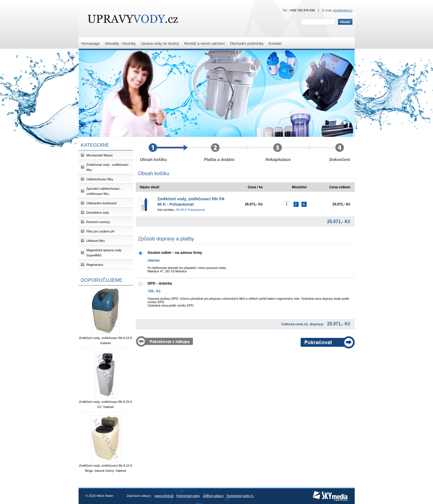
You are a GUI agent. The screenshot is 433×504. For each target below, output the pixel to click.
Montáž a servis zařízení (205, 43)
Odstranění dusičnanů (102, 203)
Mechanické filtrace (100, 155)
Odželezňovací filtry (100, 179)
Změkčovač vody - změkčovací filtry (108, 167)
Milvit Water (133, 19)
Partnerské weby (188, 496)
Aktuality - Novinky (120, 43)
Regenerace (95, 265)
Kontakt (275, 43)
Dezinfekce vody (98, 213)
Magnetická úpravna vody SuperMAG (104, 253)
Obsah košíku (164, 153)
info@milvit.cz (343, 10)
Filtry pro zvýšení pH (100, 231)
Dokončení (340, 153)
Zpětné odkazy (213, 496)
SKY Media (321, 493)
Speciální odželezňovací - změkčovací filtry (104, 191)
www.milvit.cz (164, 496)
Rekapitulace (289, 153)
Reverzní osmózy (98, 222)
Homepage (91, 43)
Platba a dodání (227, 153)
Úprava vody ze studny (160, 43)
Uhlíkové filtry (96, 241)
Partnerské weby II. (240, 496)
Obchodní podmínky (247, 43)
